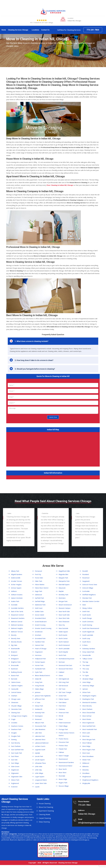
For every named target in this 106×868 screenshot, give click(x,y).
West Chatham (87, 709)
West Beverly (87, 706)
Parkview (62, 709)
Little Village (39, 773)
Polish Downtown (65, 723)
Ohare (61, 675)
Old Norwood (63, 686)
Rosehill (85, 571)
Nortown (62, 662)
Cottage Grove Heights (19, 716)
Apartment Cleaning (46, 811)
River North (63, 769)
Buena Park (15, 675)
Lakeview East (40, 736)
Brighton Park (16, 662)
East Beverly (16, 743)
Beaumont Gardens (18, 618)
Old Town (62, 689)
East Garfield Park (17, 750)
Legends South (40, 750)
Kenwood (38, 719)
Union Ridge (86, 682)
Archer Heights (16, 584)
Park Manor (63, 702)
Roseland (86, 574)
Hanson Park (39, 645)
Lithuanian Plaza (40, 763)
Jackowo (38, 692)
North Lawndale (64, 648)
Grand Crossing (40, 625)
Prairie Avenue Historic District (67, 734)
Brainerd (14, 652)
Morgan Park (63, 601)
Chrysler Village (16, 706)
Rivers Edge (63, 779)
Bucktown (14, 669)
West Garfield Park (89, 726)
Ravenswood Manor (66, 766)
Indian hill (38, 679)
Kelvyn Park (39, 706)
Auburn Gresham (17, 598)
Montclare (62, 598)
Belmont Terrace (17, 632)
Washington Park (88, 699)
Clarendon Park (16, 709)
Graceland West (40, 618)
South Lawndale (88, 635)
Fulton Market (40, 584)
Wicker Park (86, 760)
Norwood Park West (66, 669)
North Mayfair (63, 652)
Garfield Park (39, 598)
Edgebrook (15, 770)
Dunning (14, 739)
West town (86, 753)
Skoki (84, 605)
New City (62, 625)
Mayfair (61, 591)
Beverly (14, 635)
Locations (35, 30)
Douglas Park (16, 736)
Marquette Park (64, 581)
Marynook (62, 588)
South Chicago (87, 618)
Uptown (85, 689)
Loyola (37, 787)
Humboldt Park (40, 669)
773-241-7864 (93, 30)
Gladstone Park (40, 605)
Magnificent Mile (64, 571)
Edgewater (15, 773)
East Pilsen (15, 756)
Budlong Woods (17, 672)
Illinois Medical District (42, 675)
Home (4, 30)
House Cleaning (45, 803)
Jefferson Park (40, 699)
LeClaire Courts (40, 746)
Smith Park (86, 611)
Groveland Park (40, 638)
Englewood (15, 783)
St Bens (85, 645)
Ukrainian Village (88, 679)
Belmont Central (17, 622)
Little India (38, 766)
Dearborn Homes (17, 726)
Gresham (38, 635)
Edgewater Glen (17, 777)
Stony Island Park (88, 652)
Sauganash (86, 581)
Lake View (38, 733)
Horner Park (39, 665)
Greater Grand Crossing (43, 628)
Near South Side (64, 615)
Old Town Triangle (65, 692)
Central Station (16, 692)
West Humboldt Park (90, 729)
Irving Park (39, 682)
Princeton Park (64, 742)
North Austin (63, 635)
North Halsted (64, 642)
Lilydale (37, 753)
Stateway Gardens (89, 648)
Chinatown (15, 702)
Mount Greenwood (65, 605)
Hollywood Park (40, 659)
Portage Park (63, 729)
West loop (86, 736)
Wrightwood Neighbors (90, 780)
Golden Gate (39, 611)
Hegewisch (39, 652)
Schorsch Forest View (90, 584)
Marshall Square (64, 584)
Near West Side (64, 618)
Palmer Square (64, 699)
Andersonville (16, 578)
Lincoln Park (39, 756)
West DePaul (87, 716)
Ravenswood (63, 759)
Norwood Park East (65, 665)
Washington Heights (89, 696)
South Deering (87, 625)
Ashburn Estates (17, 595)
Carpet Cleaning (45, 818)
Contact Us (45, 30)
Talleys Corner (87, 659)
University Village (88, 686)
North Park (62, 655)
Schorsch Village (88, 588)
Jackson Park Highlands (43, 696)
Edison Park (15, 780)
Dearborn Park (16, 729)
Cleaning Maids (44, 814)
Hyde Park (39, 672)
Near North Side (64, 611)
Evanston (14, 787)
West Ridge (86, 746)
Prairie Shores (63, 739)
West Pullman (87, 743)
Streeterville (87, 655)
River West (62, 772)
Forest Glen (39, 578)
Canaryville (15, 689)
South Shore (86, 642)
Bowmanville (15, 648)
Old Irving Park (64, 682)
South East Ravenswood (91, 628)
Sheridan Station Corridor (91, 601)
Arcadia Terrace (17, 581)
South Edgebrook (88, 632)
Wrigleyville (86, 783)
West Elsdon (87, 719)
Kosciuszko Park (40, 726)
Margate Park (63, 578)
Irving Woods (39, 686)
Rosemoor (86, 578)
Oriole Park (62, 696)
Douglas (14, 733)
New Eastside (63, 628)
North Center (63, 638)
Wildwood (86, 763)
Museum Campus (65, 608)
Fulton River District (42, 588)
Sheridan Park (87, 598)
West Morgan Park (89, 739)
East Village (15, 763)
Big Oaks (14, 645)
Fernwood (38, 571)
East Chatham (16, 746)
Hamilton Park (40, 642)
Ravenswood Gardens (66, 762)
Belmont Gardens (17, 625)
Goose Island (39, 615)
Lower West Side (41, 783)
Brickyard (14, 655)
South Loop (86, 638)
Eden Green (15, 766)
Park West (62, 706)
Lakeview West (40, 739)
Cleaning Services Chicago (18, 30)
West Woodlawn (88, 756)
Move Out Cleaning (46, 807)
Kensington (39, 716)
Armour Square (16, 588)
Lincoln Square (40, 760)
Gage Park (38, 591)
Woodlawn (86, 773)
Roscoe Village (64, 786)
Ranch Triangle (64, 756)
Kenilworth (39, 709)
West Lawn (86, 733)
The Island (86, 665)
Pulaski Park (63, 749)
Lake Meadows (40, 729)
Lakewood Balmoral (42, 743)
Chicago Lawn (16, 699)
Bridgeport (15, 659)
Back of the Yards (17, 611)
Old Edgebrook (64, 679)
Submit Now (53, 417)
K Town (38, 702)
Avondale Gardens (17, 608)
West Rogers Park (89, 750)
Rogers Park (63, 783)
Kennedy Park (40, 713)
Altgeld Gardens (17, 574)
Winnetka (85, 770)
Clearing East (16, 713)
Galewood (38, 595)
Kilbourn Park (39, 723)
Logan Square (40, 777)
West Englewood (88, 723)
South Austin (87, 615)
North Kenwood (64, 645)
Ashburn (14, 591)
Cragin (13, 719)
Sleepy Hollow (87, 608)
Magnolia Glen (63, 574)
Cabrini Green (16, 682)
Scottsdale (86, 591)
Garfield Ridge (40, 601)
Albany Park (15, 571)
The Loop (86, 669)
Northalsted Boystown (66, 659)
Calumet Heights (17, 686)
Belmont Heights (17, 628)
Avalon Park (15, 601)
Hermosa (38, 655)
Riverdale (62, 776)
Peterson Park (64, 713)
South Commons (88, 622)
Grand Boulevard (41, 622)
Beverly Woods (16, 642)
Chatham (14, 696)
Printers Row (63, 746)
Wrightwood (87, 777)
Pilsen (61, 719)
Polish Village (63, 726)
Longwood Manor (41, 780)
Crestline (14, 723)
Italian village (39, 689)
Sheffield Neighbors (89, 595)
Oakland (61, 672)
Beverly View (16, 638)
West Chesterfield (89, 713)
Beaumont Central (17, 615)
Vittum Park (86, 692)
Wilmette (85, 766)
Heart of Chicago (41, 648)
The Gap (85, 662)
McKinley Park (63, 595)
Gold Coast (39, 608)
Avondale (14, 605)
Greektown (39, 632)
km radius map (53, 449)
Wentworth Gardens (89, 702)
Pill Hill (61, 716)
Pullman (61, 752)
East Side (14, 760)
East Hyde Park (17, 753)
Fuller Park (38, 581)
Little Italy (38, 770)
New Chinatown (64, 622)
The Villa (85, 672)
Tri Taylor (86, 675)
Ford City (38, 574)
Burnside (14, 679)
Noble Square (63, 632)
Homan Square (40, 662)
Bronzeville (15, 665)
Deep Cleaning (44, 822)
